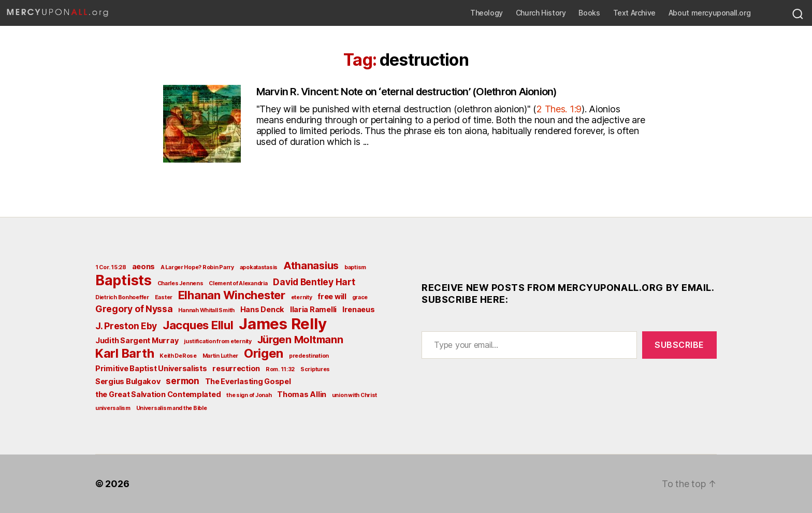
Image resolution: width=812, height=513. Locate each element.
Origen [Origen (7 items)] (264, 353)
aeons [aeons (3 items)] (144, 266)
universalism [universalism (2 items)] (113, 408)
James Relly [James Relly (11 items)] (282, 324)
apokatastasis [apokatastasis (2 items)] (259, 267)
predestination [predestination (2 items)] (309, 356)
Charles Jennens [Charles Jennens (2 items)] (180, 283)
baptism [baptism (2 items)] (355, 267)
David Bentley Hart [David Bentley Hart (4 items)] (314, 282)
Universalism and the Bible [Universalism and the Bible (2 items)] (172, 408)
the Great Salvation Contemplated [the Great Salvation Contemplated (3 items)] (158, 394)
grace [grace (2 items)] (360, 297)
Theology (487, 13)
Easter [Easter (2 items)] (164, 297)
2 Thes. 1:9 (559, 109)
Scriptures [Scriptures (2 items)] (315, 369)
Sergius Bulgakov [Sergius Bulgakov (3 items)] (128, 381)
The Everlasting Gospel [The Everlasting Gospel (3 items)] (248, 381)
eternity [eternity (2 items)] (302, 297)
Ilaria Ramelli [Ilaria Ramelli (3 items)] (313, 309)
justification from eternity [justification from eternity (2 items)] (218, 341)
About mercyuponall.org (709, 13)
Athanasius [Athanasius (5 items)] (311, 266)
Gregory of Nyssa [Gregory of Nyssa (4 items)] (134, 309)
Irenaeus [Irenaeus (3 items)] (359, 309)
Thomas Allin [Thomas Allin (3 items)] (302, 394)
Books (589, 13)
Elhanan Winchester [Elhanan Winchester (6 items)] (232, 295)
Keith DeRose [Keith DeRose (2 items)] (178, 356)
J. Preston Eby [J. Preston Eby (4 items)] (126, 326)
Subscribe (679, 345)
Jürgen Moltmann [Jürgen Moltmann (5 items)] (300, 340)
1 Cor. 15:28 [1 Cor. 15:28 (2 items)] (111, 267)
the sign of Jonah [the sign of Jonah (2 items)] (249, 395)
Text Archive (634, 13)
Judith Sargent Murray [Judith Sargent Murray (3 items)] (137, 340)
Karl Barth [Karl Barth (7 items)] (125, 353)
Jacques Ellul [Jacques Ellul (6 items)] (198, 325)
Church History (541, 13)
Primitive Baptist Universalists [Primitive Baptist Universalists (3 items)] (151, 368)
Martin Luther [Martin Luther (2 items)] (221, 356)
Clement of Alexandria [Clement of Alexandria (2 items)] (238, 283)
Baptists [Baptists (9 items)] (124, 280)
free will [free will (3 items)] (332, 296)
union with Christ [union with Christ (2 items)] (354, 395)
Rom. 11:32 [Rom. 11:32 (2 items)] (280, 369)
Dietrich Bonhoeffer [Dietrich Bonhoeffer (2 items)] (122, 297)
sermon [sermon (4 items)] (182, 381)
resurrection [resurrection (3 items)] (236, 368)
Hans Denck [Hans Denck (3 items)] (262, 309)
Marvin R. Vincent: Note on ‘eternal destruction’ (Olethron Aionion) (407, 92)
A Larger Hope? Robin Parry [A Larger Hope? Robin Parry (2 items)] (197, 267)
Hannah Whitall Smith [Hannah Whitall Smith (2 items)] (206, 310)
